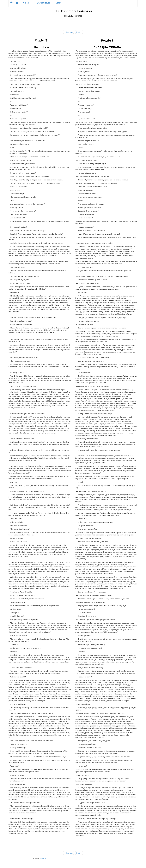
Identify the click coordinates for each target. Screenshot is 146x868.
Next (79, 32)
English (28, 3)
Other (59, 3)
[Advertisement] (73, 22)
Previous (68, 32)
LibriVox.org (43, 858)
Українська (44, 3)
